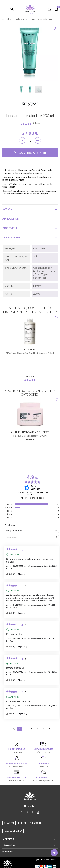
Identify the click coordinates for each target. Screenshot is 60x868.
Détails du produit (16, 237)
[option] (30, 1)
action (7, 209)
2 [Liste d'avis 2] (26, 729)
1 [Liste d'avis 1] (20, 729)
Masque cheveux (13, 831)
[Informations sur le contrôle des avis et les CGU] (47, 493)
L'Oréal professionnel (31, 823)
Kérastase (9, 823)
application (11, 219)
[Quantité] (30, 140)
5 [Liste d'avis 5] (44, 729)
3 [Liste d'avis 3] (32, 729)
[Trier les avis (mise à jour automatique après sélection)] (32, 530)
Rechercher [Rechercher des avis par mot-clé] (30, 538)
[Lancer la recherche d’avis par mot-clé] (57, 538)
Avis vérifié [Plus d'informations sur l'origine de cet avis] (14, 555)
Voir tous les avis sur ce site (32, 498)
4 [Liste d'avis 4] (38, 729)
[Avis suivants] (49, 729)
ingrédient (10, 228)
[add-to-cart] (30, 153)
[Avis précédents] (14, 728)
